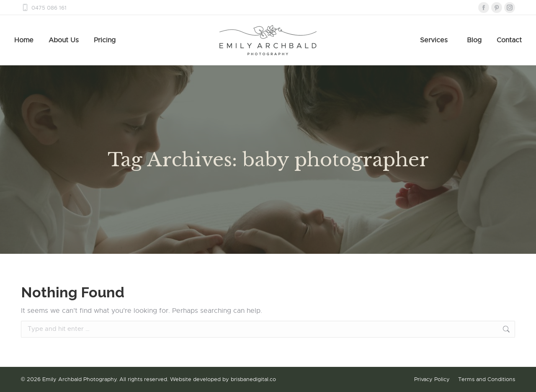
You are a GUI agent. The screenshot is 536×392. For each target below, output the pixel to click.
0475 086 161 (44, 8)
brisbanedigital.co (253, 379)
